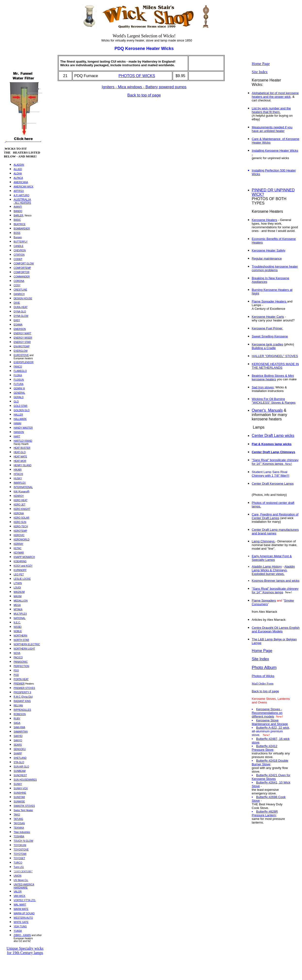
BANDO (18, 211)
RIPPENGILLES (22, 710)
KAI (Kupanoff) (21, 492)
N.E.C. (17, 623)
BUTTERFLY (21, 242)
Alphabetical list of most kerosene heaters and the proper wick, (275, 95)
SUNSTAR (19, 797)
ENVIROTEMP (22, 347)
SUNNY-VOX (21, 788)
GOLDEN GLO (22, 410)
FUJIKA (18, 375)
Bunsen (18, 237)
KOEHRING (20, 561)
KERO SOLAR (21, 518)
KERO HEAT (20, 500)
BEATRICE (20, 224)
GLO (16, 402)
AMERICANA (21, 182)
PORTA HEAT (21, 679)
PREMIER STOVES (24, 688)
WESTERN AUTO (23, 918)
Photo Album (264, 668)
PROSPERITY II (22, 692)
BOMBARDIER (22, 229)
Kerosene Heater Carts (268, 317)
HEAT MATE (20, 457)
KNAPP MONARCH (24, 557)
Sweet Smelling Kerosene (270, 336)
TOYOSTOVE (21, 850)
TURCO (18, 863)
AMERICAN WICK (24, 187)
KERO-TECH (21, 527)
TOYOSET (19, 858)
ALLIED (18, 169)
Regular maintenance (267, 258)
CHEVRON (20, 250)
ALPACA (18, 178)
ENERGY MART (22, 333)
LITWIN (18, 583)
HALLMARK (20, 419)
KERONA (19, 513)
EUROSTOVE (21, 355)
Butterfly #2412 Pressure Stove (265, 748)
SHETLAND (20, 758)
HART (17, 437)
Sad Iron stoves (263, 387)
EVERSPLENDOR (24, 362)
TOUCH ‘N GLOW (23, 841)
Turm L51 (19, 867)
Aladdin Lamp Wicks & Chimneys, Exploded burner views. (273, 570)
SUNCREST (20, 775)
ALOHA (18, 174)
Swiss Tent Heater (23, 810)
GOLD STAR (20, 406)
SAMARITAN (21, 732)
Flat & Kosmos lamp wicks (272, 444)
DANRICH (19, 294)
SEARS (18, 745)
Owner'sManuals (267, 410)
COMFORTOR (21, 272)
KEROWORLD (22, 540)
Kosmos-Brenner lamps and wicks (276, 581)
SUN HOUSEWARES (25, 780)
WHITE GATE (21, 922)
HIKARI (18, 470)
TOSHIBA (19, 837)
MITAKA (18, 609)
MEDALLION (21, 601)
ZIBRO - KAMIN (22, 935)
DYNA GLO (20, 312)
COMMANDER (22, 277)
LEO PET (19, 575)
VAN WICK (20, 896)
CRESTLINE (20, 290)
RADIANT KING (22, 701)
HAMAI (17, 423)
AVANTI (18, 207)
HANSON (19, 432)
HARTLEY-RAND (23, 441)
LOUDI (17, 588)
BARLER (18, 216)
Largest (134, 36)
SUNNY (18, 784)
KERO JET (20, 505)
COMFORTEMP (22, 268)
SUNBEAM (20, 771)
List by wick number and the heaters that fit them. (271, 110)
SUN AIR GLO (21, 767)
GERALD (19, 397)
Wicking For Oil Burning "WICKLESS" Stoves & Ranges (274, 401)
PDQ (16, 671)
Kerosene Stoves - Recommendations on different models (267, 713)
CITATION (19, 255)
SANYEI (18, 736)
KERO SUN (20, 522)
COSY (17, 285)
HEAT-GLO (20, 452)
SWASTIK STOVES (24, 806)
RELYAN (18, 706)
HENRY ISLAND (23, 465)
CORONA (19, 281)
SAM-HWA (19, 727)
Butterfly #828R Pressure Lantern (265, 813)
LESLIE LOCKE (22, 579)
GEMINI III (19, 388)
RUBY (17, 719)
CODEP (18, 259)
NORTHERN (20, 636)
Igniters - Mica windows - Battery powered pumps (144, 87)
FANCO (18, 367)
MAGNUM (19, 592)
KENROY (19, 496)
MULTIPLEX (20, 614)
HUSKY (18, 478)
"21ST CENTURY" (23, 871)
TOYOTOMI (20, 854)
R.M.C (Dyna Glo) (23, 697)
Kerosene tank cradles (267, 344)
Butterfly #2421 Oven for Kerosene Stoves (271, 777)
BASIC (17, 220)
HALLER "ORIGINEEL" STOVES (275, 356)
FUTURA (19, 384)
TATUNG (18, 819)
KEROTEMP (20, 531)
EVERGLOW (21, 351)
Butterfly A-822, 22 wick (273, 728)
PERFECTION (21, 666)
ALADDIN (19, 165)
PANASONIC (21, 662)
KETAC (18, 548)
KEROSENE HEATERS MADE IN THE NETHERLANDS (275, 366)
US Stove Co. (21, 880)
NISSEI (18, 627)
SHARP (18, 754)
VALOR (18, 892)
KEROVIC (19, 535)
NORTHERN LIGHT (24, 649)
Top (7, 6)
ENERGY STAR (22, 342)
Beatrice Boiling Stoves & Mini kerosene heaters (273, 377)
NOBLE (18, 631)
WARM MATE (21, 909)
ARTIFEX (19, 191)
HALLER (18, 415)
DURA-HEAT (21, 307)
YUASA (18, 931)
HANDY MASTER (23, 428)
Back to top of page (144, 95)
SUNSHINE (20, 793)
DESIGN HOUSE (23, 298)
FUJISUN (19, 380)
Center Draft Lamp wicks (273, 436)
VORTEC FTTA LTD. (25, 900)
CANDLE (19, 246)
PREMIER (19, 684)
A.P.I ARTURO (21, 195)
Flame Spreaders (264, 600)
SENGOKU (20, 749)
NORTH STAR (21, 640)
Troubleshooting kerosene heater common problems (275, 268)
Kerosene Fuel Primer (268, 328)
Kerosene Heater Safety (269, 250)
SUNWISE (19, 802)
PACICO (18, 657)
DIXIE (17, 303)
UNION (17, 876)
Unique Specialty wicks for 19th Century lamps (25, 951)
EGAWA (18, 325)
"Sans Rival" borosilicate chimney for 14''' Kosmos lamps (275, 590)
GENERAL (19, 393)
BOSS (17, 233)
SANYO (18, 740)
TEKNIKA (19, 828)
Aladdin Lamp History (267, 567)
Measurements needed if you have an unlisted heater (272, 129)
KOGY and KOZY (23, 566)
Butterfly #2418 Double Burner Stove (270, 762)
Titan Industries (22, 832)
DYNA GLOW (21, 316)
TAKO (17, 815)
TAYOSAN (19, 823)
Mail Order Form (263, 683)
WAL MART (20, 905)
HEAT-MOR (20, 461)
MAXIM (18, 596)
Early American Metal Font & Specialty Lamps (272, 558)
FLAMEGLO (20, 371)
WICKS (10, 149)
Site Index (260, 72)
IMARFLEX (20, 483)
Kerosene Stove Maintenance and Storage (270, 722)
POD (16, 675)
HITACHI (18, 474)
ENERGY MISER (23, 338)
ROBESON (20, 714)
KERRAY (18, 544)
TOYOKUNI (20, 845)
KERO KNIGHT (22, 509)
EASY (17, 320)
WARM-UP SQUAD (24, 913)
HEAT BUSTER (22, 448)
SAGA (17, 723)
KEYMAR (19, 553)
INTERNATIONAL (23, 487)
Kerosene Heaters (265, 220)
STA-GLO (19, 762)
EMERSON (20, 329)
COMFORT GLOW (24, 264)
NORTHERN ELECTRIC (27, 644)
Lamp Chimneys (264, 541)
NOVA (17, 653)
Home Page (261, 64)
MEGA (17, 605)
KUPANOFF (20, 570)
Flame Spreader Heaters (269, 301)
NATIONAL (20, 618)
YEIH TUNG (20, 927)
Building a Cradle (264, 348)
